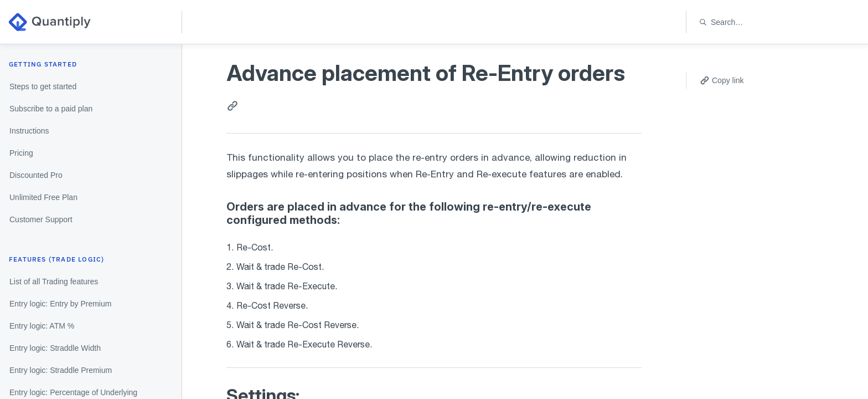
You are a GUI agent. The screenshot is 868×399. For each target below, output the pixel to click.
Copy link (722, 80)
